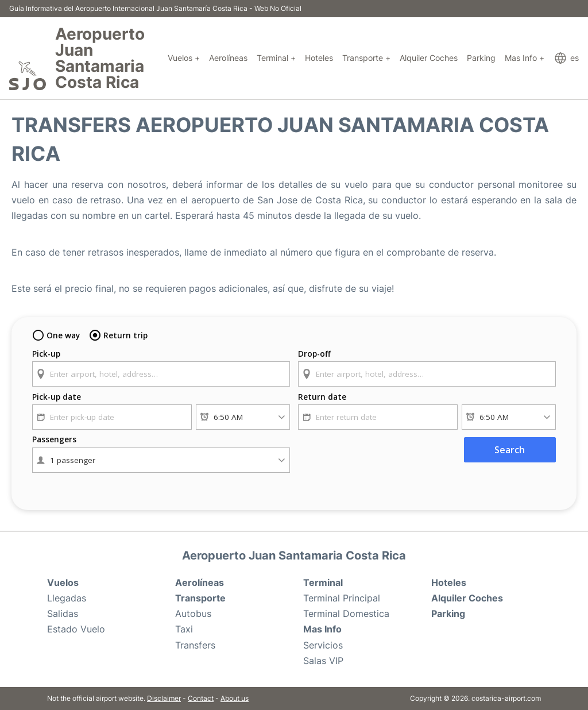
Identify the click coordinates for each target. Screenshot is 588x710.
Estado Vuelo (76, 629)
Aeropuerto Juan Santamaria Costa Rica (100, 58)
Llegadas (67, 598)
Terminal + (276, 58)
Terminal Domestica (346, 613)
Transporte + (366, 58)
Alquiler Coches (429, 58)
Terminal (323, 582)
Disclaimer (164, 698)
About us (235, 698)
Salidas (63, 613)
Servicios (323, 645)
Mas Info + (525, 58)
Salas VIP (323, 661)
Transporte (200, 598)
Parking (481, 58)
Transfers (195, 645)
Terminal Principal (342, 598)
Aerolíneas (228, 58)
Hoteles (319, 58)
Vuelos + (184, 58)
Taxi (184, 629)
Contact (201, 698)
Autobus (193, 613)
